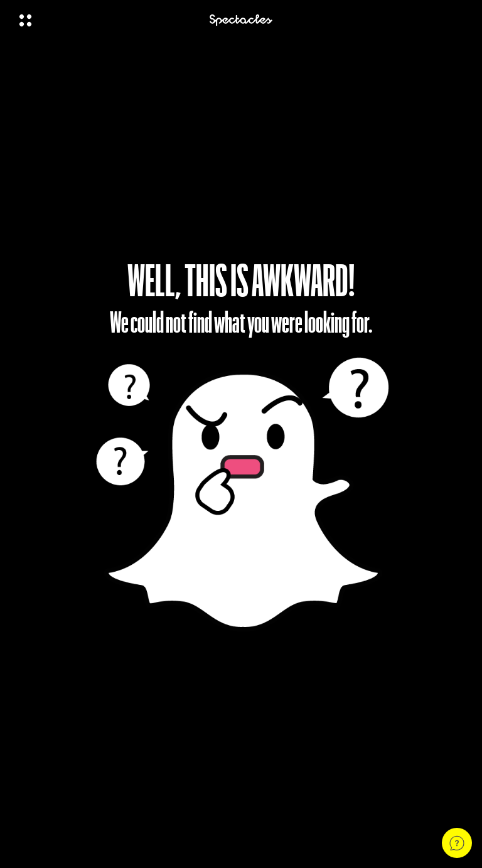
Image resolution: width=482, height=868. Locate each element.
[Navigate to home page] (241, 20)
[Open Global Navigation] (106, 20)
